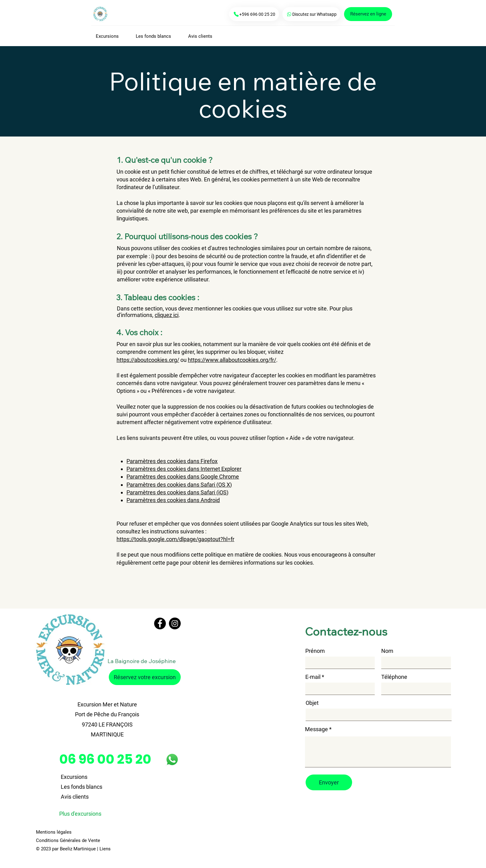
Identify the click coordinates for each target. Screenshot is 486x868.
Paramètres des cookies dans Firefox (172, 461)
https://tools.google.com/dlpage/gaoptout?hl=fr (175, 539)
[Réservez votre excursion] (145, 677)
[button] (111, 36)
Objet (312, 703)
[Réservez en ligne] (368, 14)
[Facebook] (160, 623)
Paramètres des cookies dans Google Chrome (183, 477)
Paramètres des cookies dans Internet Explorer (184, 469)
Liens (105, 849)
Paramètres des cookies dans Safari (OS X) (179, 485)
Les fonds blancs (82, 787)
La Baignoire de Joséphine (142, 661)
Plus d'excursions (80, 814)
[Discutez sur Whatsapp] (311, 14)
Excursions (74, 777)
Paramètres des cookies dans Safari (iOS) (177, 492)
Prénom (315, 651)
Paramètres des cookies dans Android (173, 500)
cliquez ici (167, 315)
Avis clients (75, 797)
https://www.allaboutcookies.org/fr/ (232, 360)
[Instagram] (175, 623)
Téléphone (394, 677)
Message (316, 729)
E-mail (313, 677)
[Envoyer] (329, 782)
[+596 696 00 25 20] (254, 14)
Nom (387, 651)
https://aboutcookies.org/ (148, 360)
